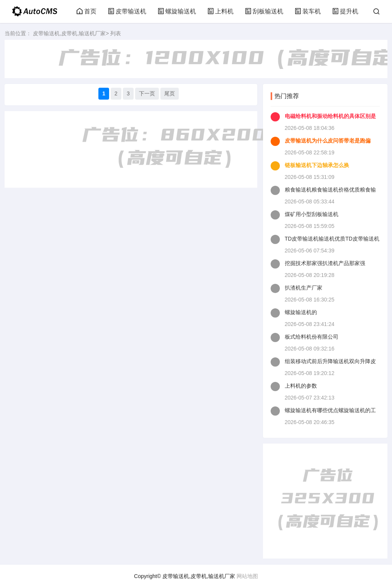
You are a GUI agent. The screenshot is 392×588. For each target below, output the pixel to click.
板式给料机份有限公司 (312, 337)
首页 (87, 11)
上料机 (220, 11)
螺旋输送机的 (301, 312)
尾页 (170, 93)
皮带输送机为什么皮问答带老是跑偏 (328, 141)
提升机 (345, 11)
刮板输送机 (264, 11)
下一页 (147, 93)
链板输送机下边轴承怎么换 (317, 165)
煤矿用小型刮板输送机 (312, 214)
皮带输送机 (127, 11)
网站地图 (247, 576)
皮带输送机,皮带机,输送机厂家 (69, 33)
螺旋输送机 (177, 11)
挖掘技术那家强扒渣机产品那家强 (325, 263)
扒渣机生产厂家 (304, 288)
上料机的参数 (301, 386)
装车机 (308, 11)
